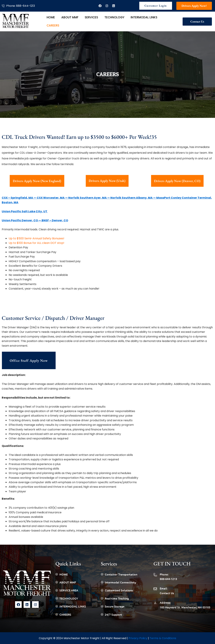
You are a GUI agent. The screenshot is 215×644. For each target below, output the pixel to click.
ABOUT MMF (67, 21)
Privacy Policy (138, 637)
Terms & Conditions (163, 637)
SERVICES (87, 21)
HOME (50, 21)
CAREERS (160, 21)
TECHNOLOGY (108, 21)
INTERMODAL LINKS (136, 21)
